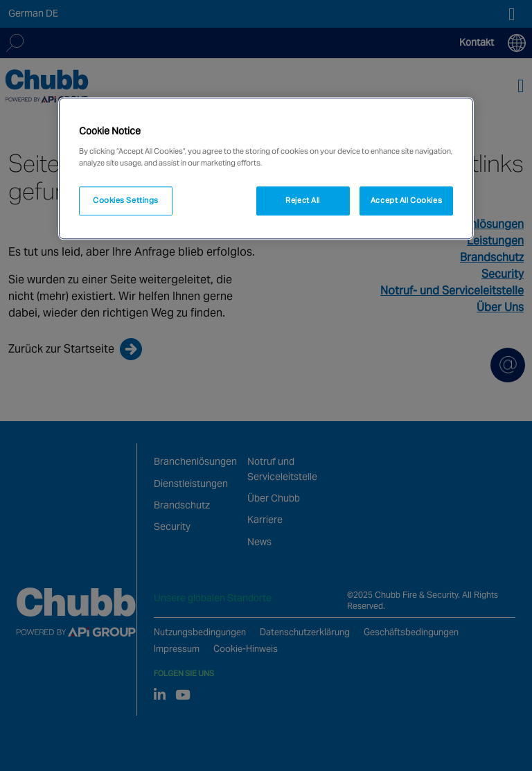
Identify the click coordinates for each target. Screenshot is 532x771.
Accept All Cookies (406, 200)
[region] (266, 168)
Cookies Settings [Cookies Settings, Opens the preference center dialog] (126, 200)
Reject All (303, 200)
